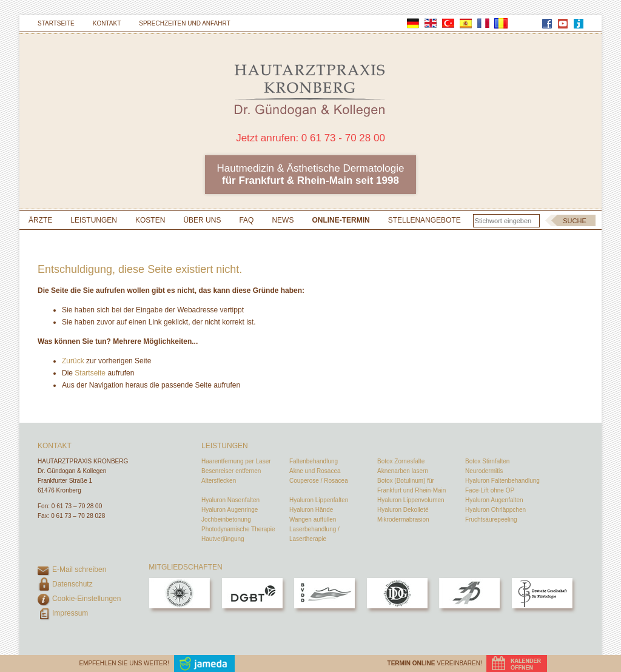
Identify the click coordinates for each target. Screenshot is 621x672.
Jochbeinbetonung (226, 519)
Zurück (73, 361)
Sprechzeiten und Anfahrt (184, 23)
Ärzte (40, 220)
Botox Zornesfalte (401, 461)
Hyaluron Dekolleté (403, 510)
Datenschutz (72, 584)
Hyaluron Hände (311, 510)
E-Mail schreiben (79, 570)
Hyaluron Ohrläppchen (495, 510)
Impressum (70, 613)
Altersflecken (219, 481)
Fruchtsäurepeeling (491, 519)
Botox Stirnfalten (487, 461)
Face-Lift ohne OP (490, 490)
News (283, 220)
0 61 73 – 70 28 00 (77, 506)
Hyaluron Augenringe (230, 510)
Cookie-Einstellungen (86, 599)
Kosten (150, 220)
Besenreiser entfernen (231, 471)
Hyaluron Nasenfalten (230, 500)
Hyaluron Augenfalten (494, 500)
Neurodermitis (484, 471)
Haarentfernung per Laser (236, 461)
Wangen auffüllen (313, 519)
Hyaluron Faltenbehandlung (502, 481)
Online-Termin (341, 220)
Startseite (56, 23)
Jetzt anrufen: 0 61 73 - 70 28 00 (310, 138)
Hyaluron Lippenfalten (319, 500)
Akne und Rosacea (315, 471)
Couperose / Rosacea (319, 481)
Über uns (202, 220)
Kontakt (107, 23)
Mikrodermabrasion (403, 519)
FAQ (246, 220)
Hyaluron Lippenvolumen (411, 500)
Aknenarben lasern (403, 471)
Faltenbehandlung (314, 461)
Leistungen (94, 220)
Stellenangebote (425, 220)
